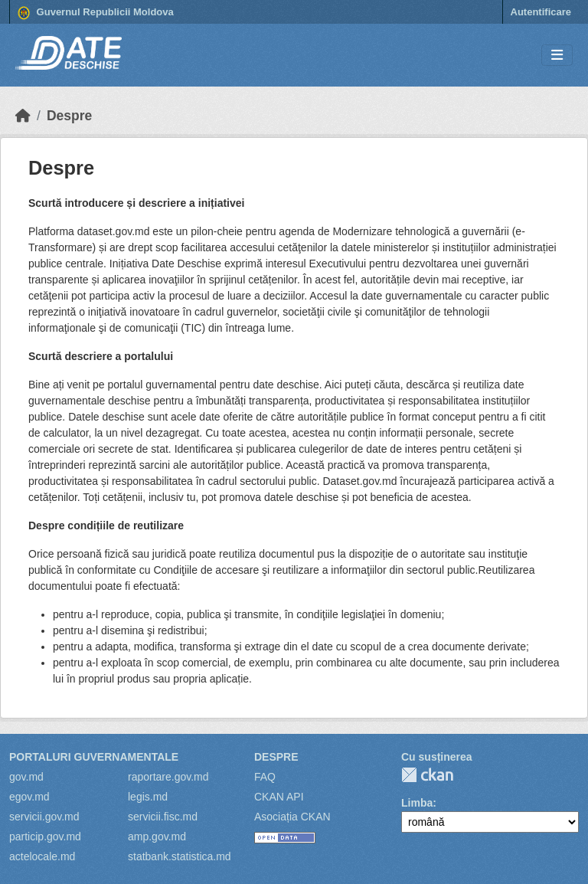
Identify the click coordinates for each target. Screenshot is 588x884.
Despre (69, 116)
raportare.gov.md (168, 777)
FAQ (265, 777)
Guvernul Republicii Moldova (96, 13)
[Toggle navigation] (557, 56)
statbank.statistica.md (180, 856)
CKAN (427, 775)
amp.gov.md (157, 837)
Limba (417, 803)
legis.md (148, 797)
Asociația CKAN (292, 817)
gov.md (26, 777)
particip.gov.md (45, 837)
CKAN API (279, 797)
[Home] (23, 116)
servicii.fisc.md (163, 817)
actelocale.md (42, 856)
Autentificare (541, 12)
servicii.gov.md (44, 817)
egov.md (29, 797)
